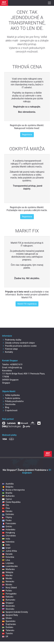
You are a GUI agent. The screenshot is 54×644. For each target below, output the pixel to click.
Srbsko (7, 618)
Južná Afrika (10, 551)
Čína (6, 508)
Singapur (8, 603)
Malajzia (8, 572)
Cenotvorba (9, 404)
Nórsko (7, 585)
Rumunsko (9, 600)
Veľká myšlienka (11, 395)
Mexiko (7, 578)
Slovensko (8, 606)
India (6, 539)
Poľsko (7, 591)
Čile (6, 505)
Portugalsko (9, 594)
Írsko (6, 545)
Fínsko (7, 520)
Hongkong (8, 533)
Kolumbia (8, 557)
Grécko (7, 526)
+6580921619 (16, 364)
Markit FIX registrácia (27, 304)
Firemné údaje (10, 349)
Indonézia (8, 542)
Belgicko (8, 487)
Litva (6, 560)
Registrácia (27, 135)
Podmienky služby (12, 340)
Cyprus (7, 499)
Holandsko (9, 530)
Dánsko (7, 511)
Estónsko (8, 514)
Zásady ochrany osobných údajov (19, 343)
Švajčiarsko (9, 624)
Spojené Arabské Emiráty (15, 612)
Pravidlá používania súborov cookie (19, 346)
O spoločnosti (10, 410)
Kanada (7, 554)
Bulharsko (8, 496)
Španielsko (9, 621)
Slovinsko (8, 609)
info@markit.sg (15, 368)
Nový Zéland (9, 588)
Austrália (8, 484)
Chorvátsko (9, 536)
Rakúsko (8, 597)
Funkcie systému (11, 398)
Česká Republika (11, 502)
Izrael (6, 548)
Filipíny (7, 517)
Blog (6, 407)
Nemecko (8, 581)
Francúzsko (9, 523)
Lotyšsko (8, 563)
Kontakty (8, 352)
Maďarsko (8, 569)
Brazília (7, 493)
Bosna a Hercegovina (13, 490)
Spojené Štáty (10, 615)
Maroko (7, 575)
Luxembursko (10, 566)
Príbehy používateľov (13, 401)
